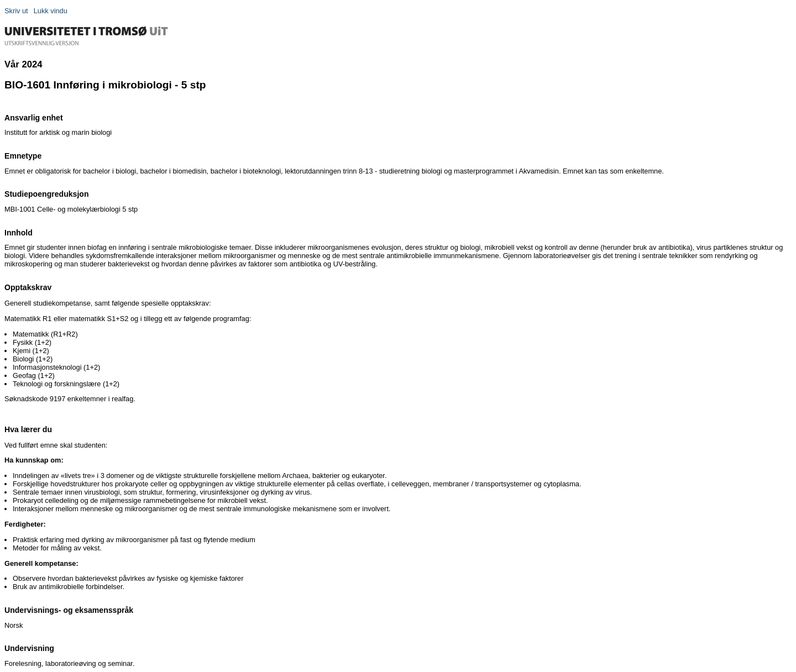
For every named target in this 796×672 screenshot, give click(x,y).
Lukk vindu (51, 11)
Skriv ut (16, 11)
